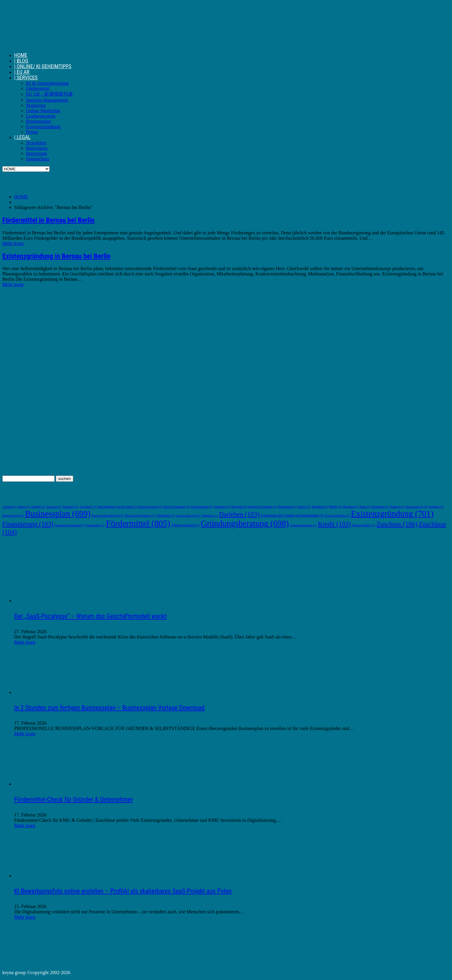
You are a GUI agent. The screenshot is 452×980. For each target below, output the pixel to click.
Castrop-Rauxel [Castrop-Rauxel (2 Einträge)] (188, 516)
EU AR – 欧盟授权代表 (49, 94)
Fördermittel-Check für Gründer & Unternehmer (74, 799)
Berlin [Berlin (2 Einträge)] (304, 507)
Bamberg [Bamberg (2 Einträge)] (222, 507)
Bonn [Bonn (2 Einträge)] (365, 507)
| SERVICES (26, 77)
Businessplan (38, 121)
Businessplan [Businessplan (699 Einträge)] (58, 514)
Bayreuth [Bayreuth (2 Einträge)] (239, 507)
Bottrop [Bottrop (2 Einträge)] (397, 507)
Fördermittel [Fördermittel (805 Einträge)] (138, 523)
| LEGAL (22, 137)
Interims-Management (47, 100)
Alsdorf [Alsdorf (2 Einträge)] (38, 507)
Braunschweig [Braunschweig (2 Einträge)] (417, 507)
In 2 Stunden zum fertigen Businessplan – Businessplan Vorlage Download (109, 708)
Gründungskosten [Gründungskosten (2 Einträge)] (303, 525)
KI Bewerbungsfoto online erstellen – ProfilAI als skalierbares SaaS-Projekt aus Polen (123, 891)
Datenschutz (38, 159)
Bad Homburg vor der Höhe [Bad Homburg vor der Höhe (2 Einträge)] (118, 507)
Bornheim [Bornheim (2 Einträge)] (380, 507)
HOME (21, 55)
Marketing (36, 105)
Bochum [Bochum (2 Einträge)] (351, 507)
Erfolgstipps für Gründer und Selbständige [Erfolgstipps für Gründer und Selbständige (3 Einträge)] (292, 516)
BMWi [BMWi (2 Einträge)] (335, 507)
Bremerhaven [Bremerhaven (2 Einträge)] (13, 516)
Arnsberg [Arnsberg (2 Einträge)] (71, 507)
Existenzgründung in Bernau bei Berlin (56, 256)
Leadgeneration (41, 116)
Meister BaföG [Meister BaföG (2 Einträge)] (364, 525)
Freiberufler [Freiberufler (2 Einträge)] (95, 525)
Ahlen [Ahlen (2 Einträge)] (24, 507)
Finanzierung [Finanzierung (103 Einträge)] (28, 524)
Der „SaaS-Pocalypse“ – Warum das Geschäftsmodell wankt (90, 616)
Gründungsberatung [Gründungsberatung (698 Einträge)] (245, 523)
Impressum (36, 153)
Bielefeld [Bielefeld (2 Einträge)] (320, 507)
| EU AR (22, 72)
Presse (32, 132)
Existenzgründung (43, 126)
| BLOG (21, 61)
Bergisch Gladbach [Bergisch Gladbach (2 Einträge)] (263, 507)
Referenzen (37, 148)
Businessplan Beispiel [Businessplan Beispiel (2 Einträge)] (108, 516)
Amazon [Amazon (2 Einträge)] (54, 507)
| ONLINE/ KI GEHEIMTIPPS (43, 66)
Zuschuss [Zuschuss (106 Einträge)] (397, 524)
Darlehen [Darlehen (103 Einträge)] (239, 514)
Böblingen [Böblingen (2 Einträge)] (166, 516)
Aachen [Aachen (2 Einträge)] (9, 507)
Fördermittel (38, 88)
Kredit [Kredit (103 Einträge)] (334, 524)
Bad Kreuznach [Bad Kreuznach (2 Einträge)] (151, 507)
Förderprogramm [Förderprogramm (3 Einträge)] (185, 525)
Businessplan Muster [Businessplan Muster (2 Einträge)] (141, 516)
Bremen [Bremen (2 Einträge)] (436, 507)
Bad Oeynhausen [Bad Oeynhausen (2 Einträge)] (177, 507)
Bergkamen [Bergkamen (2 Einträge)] (288, 507)
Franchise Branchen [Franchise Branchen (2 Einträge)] (69, 525)
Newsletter (36, 143)
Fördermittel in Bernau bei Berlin (48, 220)
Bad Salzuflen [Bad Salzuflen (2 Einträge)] (202, 507)
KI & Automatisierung (47, 83)
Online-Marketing (43, 111)
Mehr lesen (13, 243)
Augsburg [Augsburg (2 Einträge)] (88, 507)
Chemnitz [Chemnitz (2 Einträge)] (209, 516)
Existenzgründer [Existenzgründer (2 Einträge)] (337, 516)
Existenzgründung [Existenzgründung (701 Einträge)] (392, 514)
